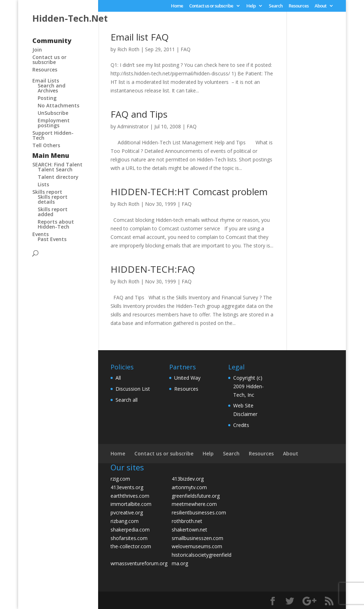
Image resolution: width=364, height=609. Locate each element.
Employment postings (54, 123)
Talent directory (58, 177)
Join (37, 50)
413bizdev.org (188, 479)
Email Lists (46, 81)
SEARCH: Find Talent (57, 164)
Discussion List (133, 389)
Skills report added (53, 212)
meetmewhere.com (194, 504)
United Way (187, 378)
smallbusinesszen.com (197, 538)
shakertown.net (189, 530)
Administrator (133, 126)
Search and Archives (52, 88)
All (118, 378)
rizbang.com (125, 521)
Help (251, 6)
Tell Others (46, 145)
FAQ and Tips (139, 114)
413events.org (127, 487)
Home (177, 6)
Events (41, 234)
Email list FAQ (140, 37)
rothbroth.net (187, 521)
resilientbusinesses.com (199, 512)
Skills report (47, 192)
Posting (47, 98)
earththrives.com (130, 496)
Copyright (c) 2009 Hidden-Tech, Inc (248, 386)
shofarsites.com (129, 538)
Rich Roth (128, 49)
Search (276, 6)
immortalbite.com (131, 504)
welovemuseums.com (197, 546)
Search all (127, 400)
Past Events (52, 239)
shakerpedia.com (130, 530)
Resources (299, 6)
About (320, 6)
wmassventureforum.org (139, 563)
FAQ (186, 49)
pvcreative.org (127, 512)
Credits (241, 425)
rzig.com (120, 479)
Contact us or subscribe (211, 6)
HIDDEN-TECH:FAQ (153, 269)
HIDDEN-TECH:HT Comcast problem (189, 192)
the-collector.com (131, 546)
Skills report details (53, 199)
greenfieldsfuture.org (196, 496)
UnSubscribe (53, 113)
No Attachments (58, 105)
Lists (43, 184)
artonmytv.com (189, 487)
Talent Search (55, 169)
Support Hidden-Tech (53, 135)
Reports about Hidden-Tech (56, 224)
